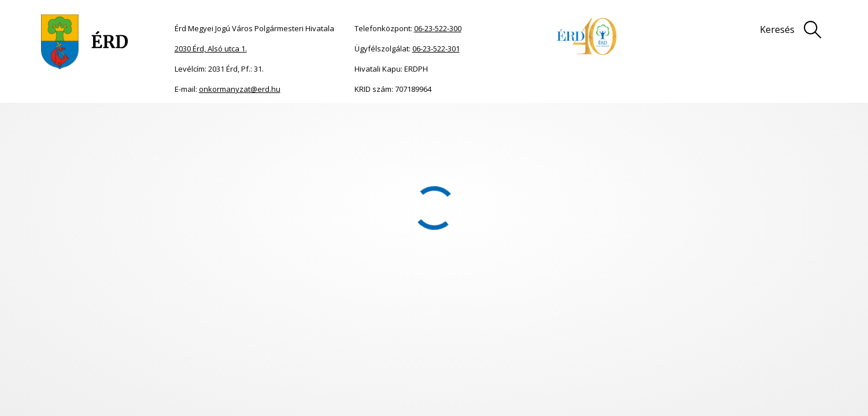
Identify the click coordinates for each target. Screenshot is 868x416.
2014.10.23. (398, 120)
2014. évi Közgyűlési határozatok (321, 120)
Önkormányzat (98, 120)
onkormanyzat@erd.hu (240, 89)
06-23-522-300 (438, 28)
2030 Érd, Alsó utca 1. (211, 49)
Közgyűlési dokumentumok (172, 120)
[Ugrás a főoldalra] (85, 42)
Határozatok (242, 120)
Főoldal (59, 120)
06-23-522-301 (436, 49)
